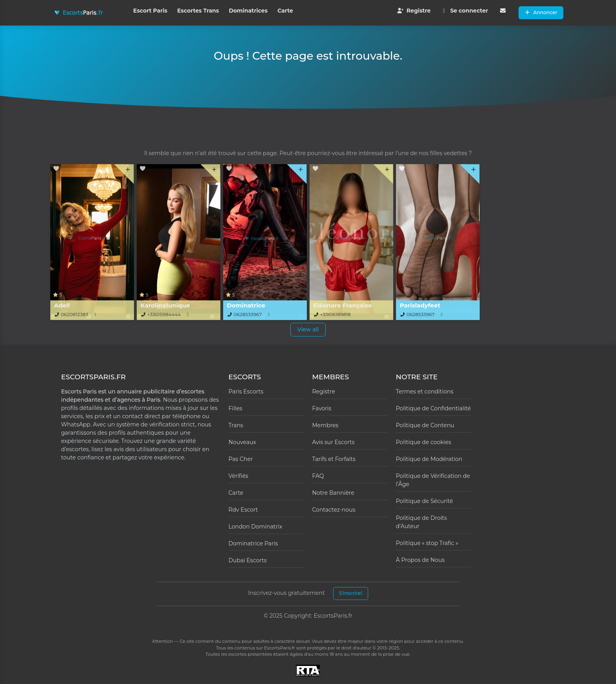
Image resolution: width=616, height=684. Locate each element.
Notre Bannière (333, 493)
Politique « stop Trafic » (427, 543)
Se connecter (464, 11)
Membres (325, 425)
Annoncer (541, 12)
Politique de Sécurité (425, 501)
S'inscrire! (351, 593)
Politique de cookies (424, 442)
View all (308, 329)
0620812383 (75, 314)
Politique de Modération (429, 459)
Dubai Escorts (248, 560)
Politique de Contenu (425, 425)
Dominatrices (248, 11)
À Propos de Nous (420, 560)
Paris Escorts (246, 391)
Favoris (322, 408)
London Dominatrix (256, 527)
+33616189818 (335, 314)
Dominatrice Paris (253, 543)
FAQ (318, 476)
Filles (236, 408)
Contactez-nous (334, 510)
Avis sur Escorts (334, 442)
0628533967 (248, 314)
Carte (285, 11)
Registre (414, 11)
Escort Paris (150, 11)
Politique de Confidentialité (434, 408)
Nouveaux (242, 442)
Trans (236, 425)
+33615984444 (164, 314)
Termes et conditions (425, 391)
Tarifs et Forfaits (334, 459)
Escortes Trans (198, 11)
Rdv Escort (243, 510)
